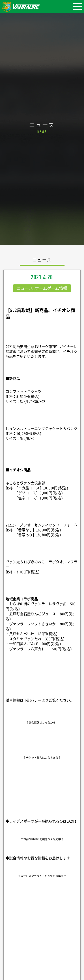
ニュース (25, 288)
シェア (42, 934)
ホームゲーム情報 (51, 288)
